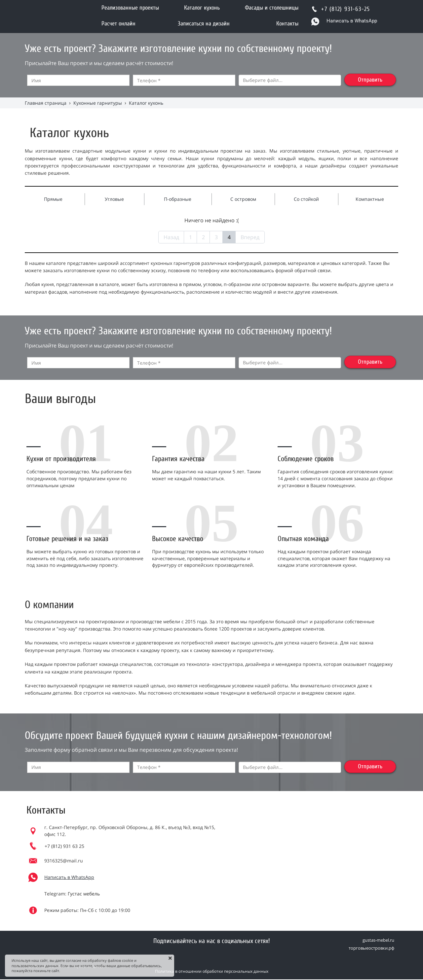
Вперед (250, 237)
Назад (171, 237)
